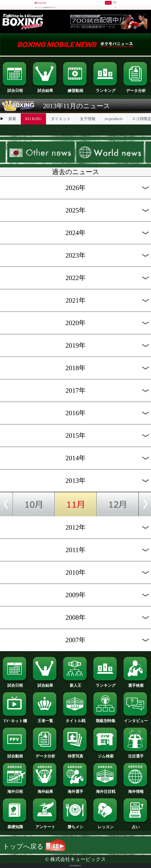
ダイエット (61, 119)
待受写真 (75, 754)
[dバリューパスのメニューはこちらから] (115, 3)
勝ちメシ (75, 825)
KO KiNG (33, 119)
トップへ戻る (34, 846)
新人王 (75, 683)
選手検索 (136, 684)
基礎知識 (15, 825)
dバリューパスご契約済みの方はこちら (46, 7)
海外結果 (45, 790)
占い (136, 825)
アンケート (45, 825)
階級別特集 (106, 719)
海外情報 (136, 790)
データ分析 (136, 89)
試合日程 (15, 89)
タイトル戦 (75, 719)
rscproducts (114, 119)
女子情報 (88, 119)
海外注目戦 (106, 790)
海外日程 (15, 790)
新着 (12, 119)
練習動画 (75, 89)
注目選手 (136, 754)
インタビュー (136, 719)
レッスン (106, 825)
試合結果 (45, 89)
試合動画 (15, 754)
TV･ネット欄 (15, 719)
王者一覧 (45, 719)
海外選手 (75, 790)
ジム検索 (106, 754)
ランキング (106, 89)
